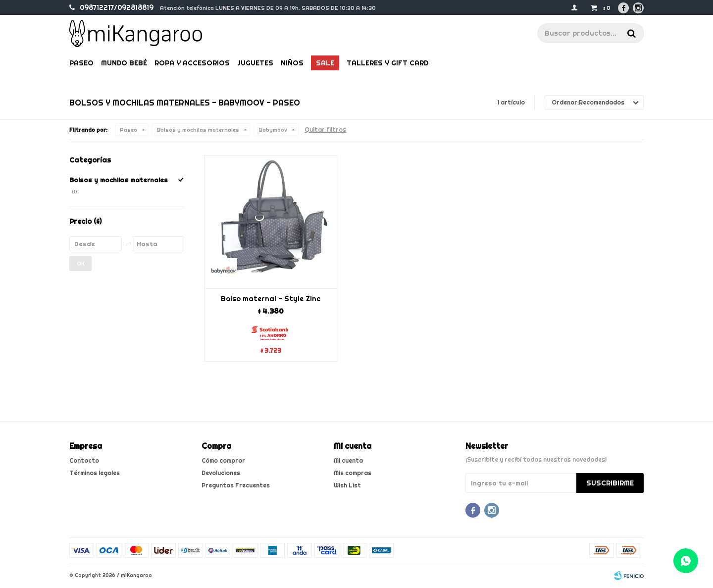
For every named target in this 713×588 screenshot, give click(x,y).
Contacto (84, 460)
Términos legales (95, 473)
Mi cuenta (348, 460)
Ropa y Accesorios (192, 63)
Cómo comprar (223, 460)
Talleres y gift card (387, 63)
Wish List (347, 485)
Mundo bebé (124, 63)
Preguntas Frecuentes (236, 485)
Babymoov (273, 130)
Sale (325, 63)
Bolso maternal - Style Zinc (271, 299)
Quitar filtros (325, 130)
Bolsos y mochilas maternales (198, 130)
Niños (292, 63)
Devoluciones (221, 473)
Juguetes (255, 63)
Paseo (81, 63)
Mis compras (353, 473)
